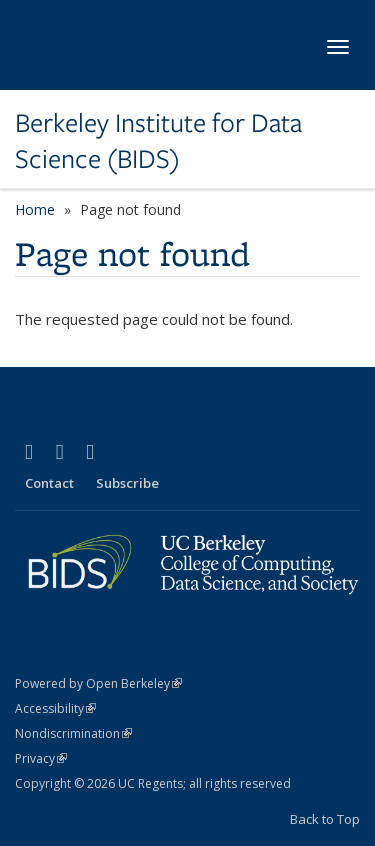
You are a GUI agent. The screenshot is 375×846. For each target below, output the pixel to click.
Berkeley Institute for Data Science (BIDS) (158, 141)
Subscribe (127, 483)
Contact (49, 483)
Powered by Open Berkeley (98, 683)
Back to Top (325, 819)
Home (35, 209)
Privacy (41, 758)
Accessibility (55, 708)
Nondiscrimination (73, 733)
